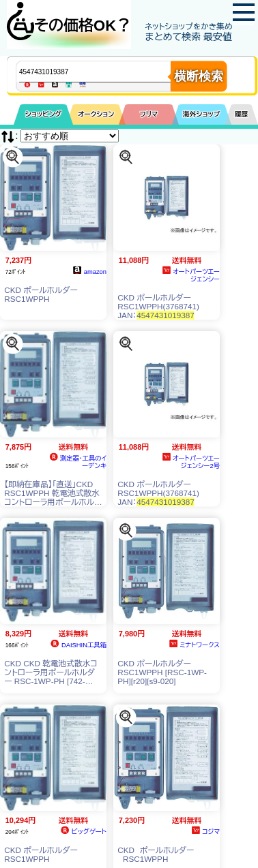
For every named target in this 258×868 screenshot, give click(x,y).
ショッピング (43, 114)
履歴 (242, 114)
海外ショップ (201, 114)
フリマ (149, 114)
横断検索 (199, 76)
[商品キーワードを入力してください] (106, 72)
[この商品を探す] (13, 156)
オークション (96, 114)
